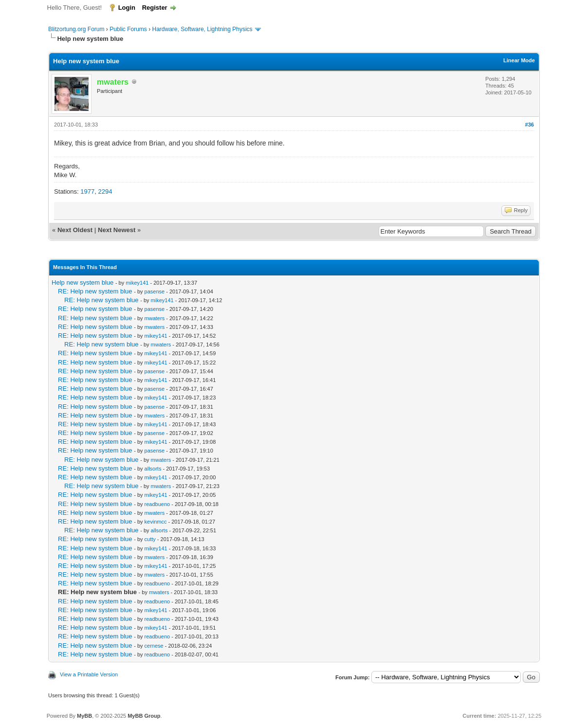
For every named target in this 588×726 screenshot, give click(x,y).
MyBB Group (144, 716)
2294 (105, 191)
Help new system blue (83, 282)
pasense (155, 291)
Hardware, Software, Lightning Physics (202, 29)
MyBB (84, 716)
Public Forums (128, 29)
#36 (530, 125)
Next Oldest (75, 230)
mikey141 (137, 283)
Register (155, 8)
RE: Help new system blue (95, 291)
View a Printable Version (89, 674)
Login (127, 8)
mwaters (155, 318)
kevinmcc (156, 522)
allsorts (153, 469)
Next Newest (117, 230)
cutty (150, 539)
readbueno (157, 504)
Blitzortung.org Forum (76, 29)
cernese (154, 646)
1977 (87, 191)
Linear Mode (519, 60)
